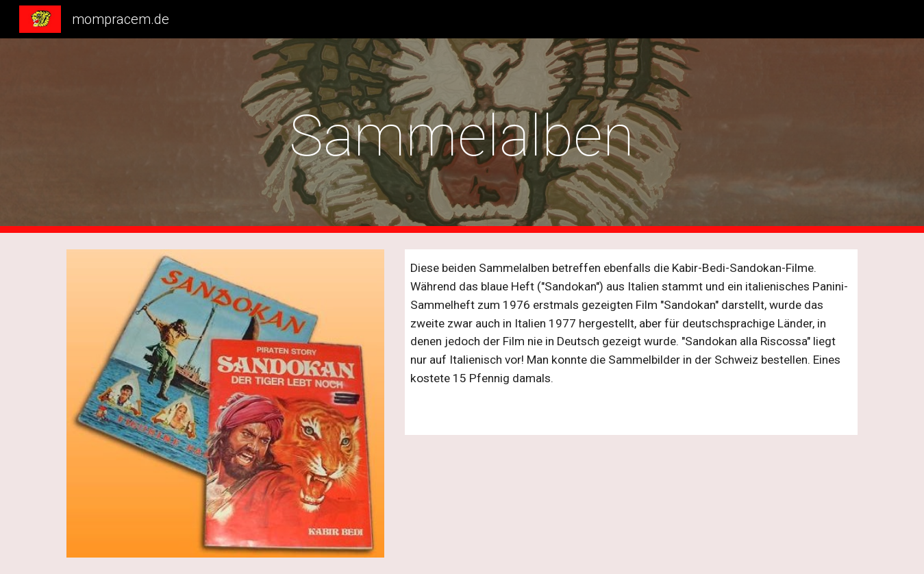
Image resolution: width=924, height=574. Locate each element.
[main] (462, 136)
